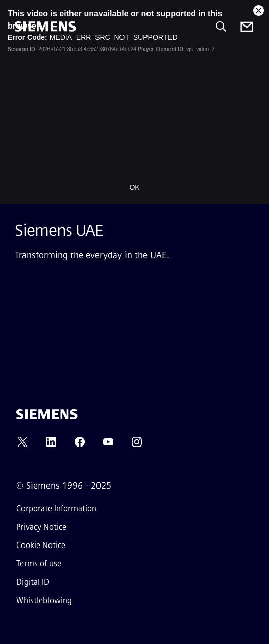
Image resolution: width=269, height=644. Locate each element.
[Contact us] (247, 27)
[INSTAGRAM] (137, 445)
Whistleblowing (44, 600)
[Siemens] (45, 27)
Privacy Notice (41, 527)
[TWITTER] (22, 445)
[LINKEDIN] (51, 445)
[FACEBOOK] (80, 445)
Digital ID (33, 582)
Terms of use (39, 564)
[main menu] (22, 61)
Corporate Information (56, 509)
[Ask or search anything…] (221, 27)
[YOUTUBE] (108, 445)
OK (134, 187)
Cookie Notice (41, 545)
